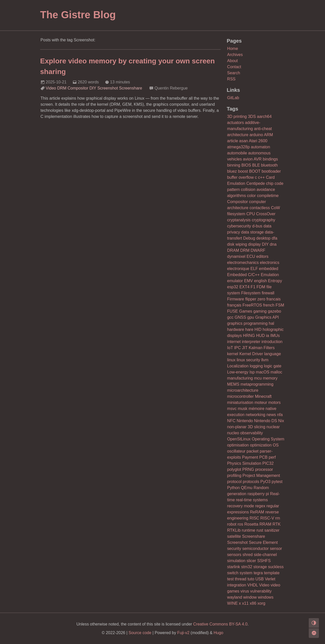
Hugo (218, 633)
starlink (234, 567)
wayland (235, 597)
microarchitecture (243, 390)
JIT (245, 348)
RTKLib (234, 530)
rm (278, 518)
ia (268, 336)
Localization (238, 366)
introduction (272, 342)
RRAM (265, 524)
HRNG (249, 336)
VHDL (253, 585)
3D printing (237, 117)
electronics (270, 263)
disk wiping (237, 244)
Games (246, 311)
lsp (252, 372)
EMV (248, 281)
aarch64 (264, 117)
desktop (263, 238)
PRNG (248, 469)
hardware (236, 329)
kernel (233, 354)
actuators (236, 123)
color (251, 196)
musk (242, 409)
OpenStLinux (239, 439)
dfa (274, 238)
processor (264, 469)
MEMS (233, 384)
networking (256, 415)
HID (258, 329)
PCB (263, 457)
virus (245, 591)
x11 (245, 603)
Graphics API (267, 317)
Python (234, 488)
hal (271, 323)
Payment (250, 457)
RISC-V (267, 518)
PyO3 (265, 482)
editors (262, 256)
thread (241, 579)
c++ (261, 177)
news (271, 415)
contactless (260, 208)
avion (248, 159)
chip (270, 183)
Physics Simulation (244, 463)
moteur (261, 402)
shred (248, 555)
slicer (251, 561)
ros (240, 524)
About (233, 61)
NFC (231, 421)
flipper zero (255, 299)
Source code (140, 633)
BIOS (246, 165)
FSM (280, 305)
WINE (233, 603)
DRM (62, 88)
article (233, 141)
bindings (270, 159)
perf (272, 457)
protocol (234, 482)
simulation (236, 561)
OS (276, 445)
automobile (237, 153)
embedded (269, 269)
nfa (280, 415)
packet (253, 451)
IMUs (275, 336)
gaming (260, 311)
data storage (253, 232)
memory (270, 378)
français (234, 305)
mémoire (256, 409)
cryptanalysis (239, 220)
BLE (256, 165)
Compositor (78, 88)
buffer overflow (241, 177)
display (254, 244)
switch (233, 573)
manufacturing (240, 378)
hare (249, 329)
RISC (254, 518)
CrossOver (266, 214)
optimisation (238, 445)
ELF (254, 269)
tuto (251, 579)
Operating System (268, 439)
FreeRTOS (252, 305)
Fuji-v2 (183, 633)
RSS (231, 79)
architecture (238, 135)
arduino (256, 135)
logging (256, 366)
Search (234, 73)
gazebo (275, 311)
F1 (253, 287)
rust (260, 530)
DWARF (258, 250)
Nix (281, 421)
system (246, 573)
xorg (261, 603)
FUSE (233, 311)
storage (260, 567)
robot (232, 524)
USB (260, 579)
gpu (251, 317)
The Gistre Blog (78, 15)
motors (274, 402)
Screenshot (108, 88)
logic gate (273, 366)
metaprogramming (257, 384)
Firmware (236, 299)
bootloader (271, 171)
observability (251, 433)
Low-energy (238, 372)
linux (231, 360)
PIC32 (268, 463)
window (250, 597)
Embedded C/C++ (243, 275)
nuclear (273, 427)
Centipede (256, 183)
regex (260, 506)
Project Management (261, 476)
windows (266, 597)
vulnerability (261, 591)
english (260, 281)
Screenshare (131, 88)
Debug (249, 238)
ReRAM (257, 512)
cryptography (264, 220)
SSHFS (264, 561)
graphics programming (247, 323)
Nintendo (245, 421)
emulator (235, 281)
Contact (234, 67)
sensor (276, 549)
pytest (277, 482)
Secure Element (263, 542)
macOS (263, 372)
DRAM (233, 250)
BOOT (255, 171)
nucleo (233, 433)
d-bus (257, 226)
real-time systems (252, 500)
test (231, 579)
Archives (235, 55)
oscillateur (236, 451)
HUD (260, 336)
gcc (230, 317)
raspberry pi (258, 494)
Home (233, 49)
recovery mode (241, 506)
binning (234, 165)
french (269, 305)
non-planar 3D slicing (246, 427)
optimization (261, 445)
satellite (234, 536)
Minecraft (263, 396)
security (234, 549)
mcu (258, 378)
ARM (269, 135)
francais (273, 299)
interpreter (251, 342)
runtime (248, 530)
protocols (251, 482)
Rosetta (251, 524)
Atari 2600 (258, 141)
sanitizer (272, 530)
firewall (268, 293)
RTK (277, 524)
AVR (258, 159)
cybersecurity (239, 226)
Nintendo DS (265, 421)
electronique (238, 269)
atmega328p (239, 147)
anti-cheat (263, 129)
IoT (230, 348)
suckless (276, 567)
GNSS (240, 317)
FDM (261, 287)
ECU (251, 256)
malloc (276, 372)
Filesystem (251, 293)
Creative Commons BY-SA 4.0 (220, 624)
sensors (234, 555)
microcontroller (241, 396)
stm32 (247, 567)
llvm (265, 360)
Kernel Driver (251, 354)
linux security (248, 360)
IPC (238, 348)
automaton (261, 147)
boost (243, 171)
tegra (258, 573)
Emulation (270, 275)
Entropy (275, 281)
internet (234, 342)
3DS (252, 117)
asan (244, 141)
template (272, 573)
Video (51, 88)
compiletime (268, 196)
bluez (232, 171)
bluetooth (269, 165)
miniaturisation (240, 402)
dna (273, 244)
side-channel (265, 555)
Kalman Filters (262, 348)
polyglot (234, 469)
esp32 (233, 287)
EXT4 (245, 287)
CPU (251, 214)
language (272, 354)
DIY (93, 88)
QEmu (247, 488)
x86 (253, 603)
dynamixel (236, 256)
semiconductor (255, 549)
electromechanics (243, 263)
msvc (232, 409)
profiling (234, 476)
